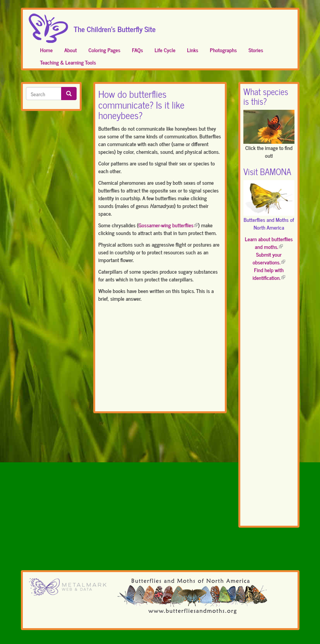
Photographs (223, 50)
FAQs (138, 50)
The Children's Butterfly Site (115, 27)
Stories (256, 50)
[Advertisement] (160, 358)
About (70, 50)
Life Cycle (165, 50)
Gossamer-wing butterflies (168, 225)
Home (47, 50)
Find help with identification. (269, 273)
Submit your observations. (269, 258)
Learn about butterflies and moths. (269, 243)
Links (193, 50)
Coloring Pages (104, 50)
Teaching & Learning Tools (68, 62)
